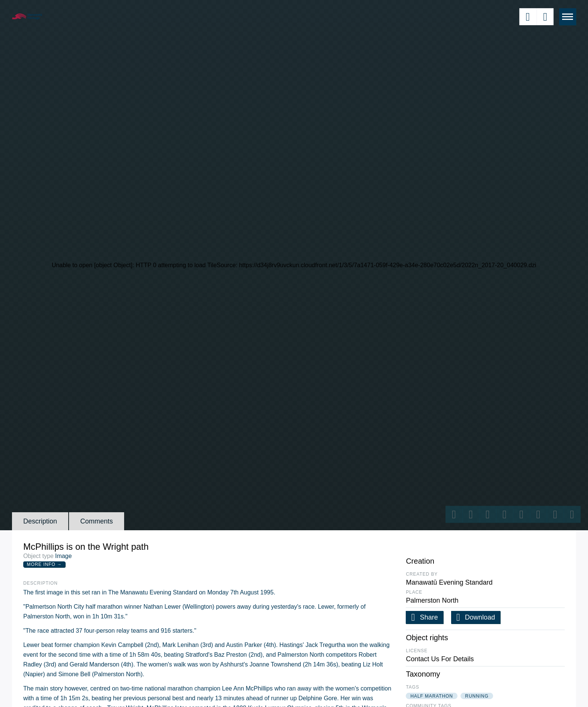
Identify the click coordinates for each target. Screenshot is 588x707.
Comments (97, 521)
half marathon (431, 696)
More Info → (44, 564)
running (477, 696)
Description (40, 521)
